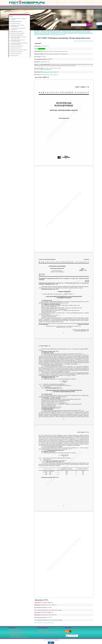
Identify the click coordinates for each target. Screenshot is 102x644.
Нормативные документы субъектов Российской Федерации (18, 40)
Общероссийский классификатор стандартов (51, 31)
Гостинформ (37, 31)
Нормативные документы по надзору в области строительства (18, 37)
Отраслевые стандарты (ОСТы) (17, 46)
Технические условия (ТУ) (16, 48)
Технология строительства (16, 54)
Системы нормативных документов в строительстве (18, 29)
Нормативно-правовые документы (18, 33)
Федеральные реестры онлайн (15, 636)
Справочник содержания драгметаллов (17, 631)
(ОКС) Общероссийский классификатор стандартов (19, 19)
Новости (36, 7)
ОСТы (28, 7)
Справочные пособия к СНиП (17, 52)
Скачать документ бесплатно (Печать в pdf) (83, 41)
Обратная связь (43, 7)
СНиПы (23, 7)
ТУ (32, 7)
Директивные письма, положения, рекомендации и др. (18, 26)
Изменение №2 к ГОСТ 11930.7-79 (50, 75)
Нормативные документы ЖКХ (17, 35)
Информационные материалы (17, 31)
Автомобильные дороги (16, 23)
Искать (89, 25)
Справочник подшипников (15, 634)
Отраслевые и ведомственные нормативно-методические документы (19, 44)
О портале (12, 7)
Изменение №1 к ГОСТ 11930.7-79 (50, 72)
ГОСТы (18, 7)
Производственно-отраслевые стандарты (19, 50)
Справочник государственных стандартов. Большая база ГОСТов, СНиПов (27, 5)
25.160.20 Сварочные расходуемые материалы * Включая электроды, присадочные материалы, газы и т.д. (64, 34)
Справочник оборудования (15, 629)
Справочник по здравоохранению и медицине (18, 637)
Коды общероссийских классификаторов (17, 632)
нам (43, 632)
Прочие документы (15, 56)
